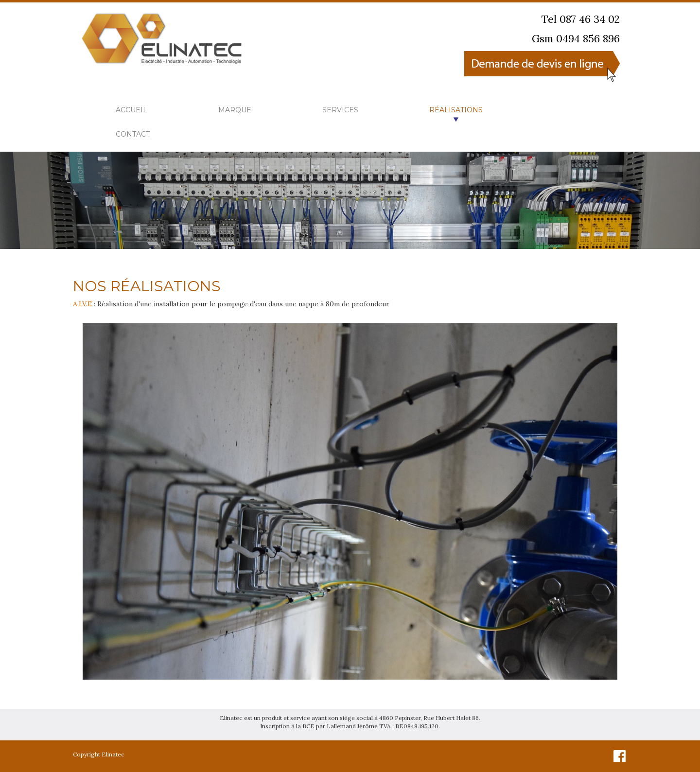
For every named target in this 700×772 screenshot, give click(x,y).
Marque (235, 110)
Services (340, 110)
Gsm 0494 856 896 (576, 39)
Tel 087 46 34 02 (581, 19)
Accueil (131, 110)
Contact (133, 134)
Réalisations (456, 110)
